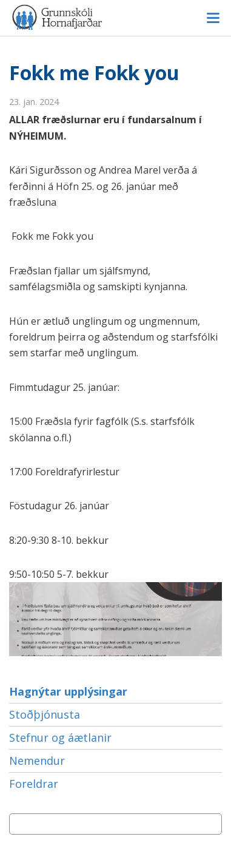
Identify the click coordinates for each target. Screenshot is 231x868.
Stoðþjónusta (45, 714)
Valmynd (213, 18)
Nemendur (37, 761)
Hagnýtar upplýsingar (68, 691)
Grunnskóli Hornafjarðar (115, 17)
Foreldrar (34, 784)
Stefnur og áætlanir (60, 737)
